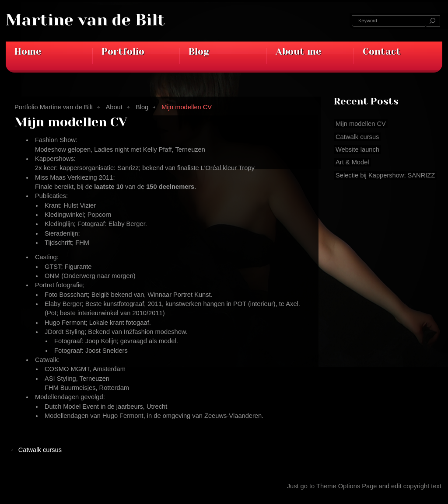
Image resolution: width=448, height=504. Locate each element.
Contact (382, 51)
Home (28, 51)
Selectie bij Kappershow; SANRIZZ (385, 175)
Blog (199, 51)
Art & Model (352, 162)
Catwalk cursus (36, 450)
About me (298, 51)
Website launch (357, 149)
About (114, 107)
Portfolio (123, 51)
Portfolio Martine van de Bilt (54, 107)
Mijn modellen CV (71, 122)
